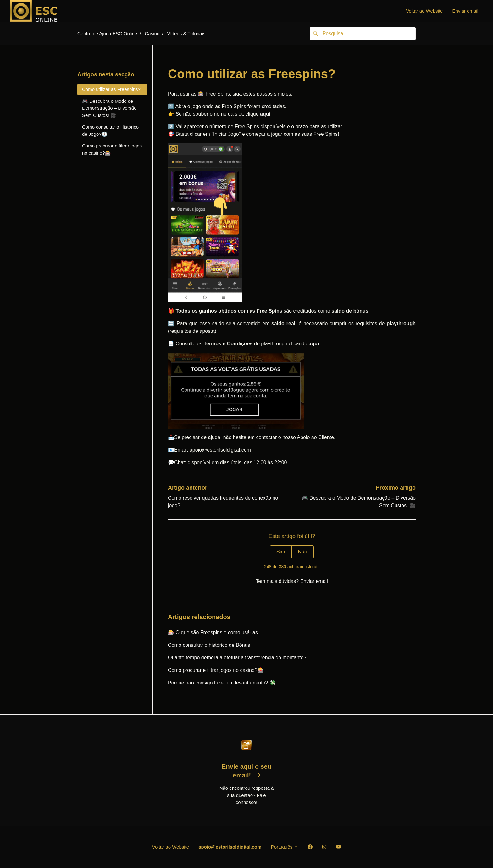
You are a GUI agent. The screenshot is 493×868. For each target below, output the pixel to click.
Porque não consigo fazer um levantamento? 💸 (222, 683)
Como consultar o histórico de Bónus (209, 645)
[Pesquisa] (363, 34)
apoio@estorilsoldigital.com (230, 847)
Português (285, 847)
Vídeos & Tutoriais (186, 33)
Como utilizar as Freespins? (111, 89)
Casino (152, 33)
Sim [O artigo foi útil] (281, 552)
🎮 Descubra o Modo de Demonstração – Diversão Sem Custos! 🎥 (109, 108)
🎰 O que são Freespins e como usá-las (213, 632)
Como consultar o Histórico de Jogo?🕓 (110, 130)
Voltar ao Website (424, 11)
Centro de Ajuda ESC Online (107, 33)
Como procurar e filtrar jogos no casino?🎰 (216, 670)
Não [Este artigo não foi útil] (303, 552)
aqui (265, 114)
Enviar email (465, 11)
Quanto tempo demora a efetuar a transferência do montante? (237, 658)
